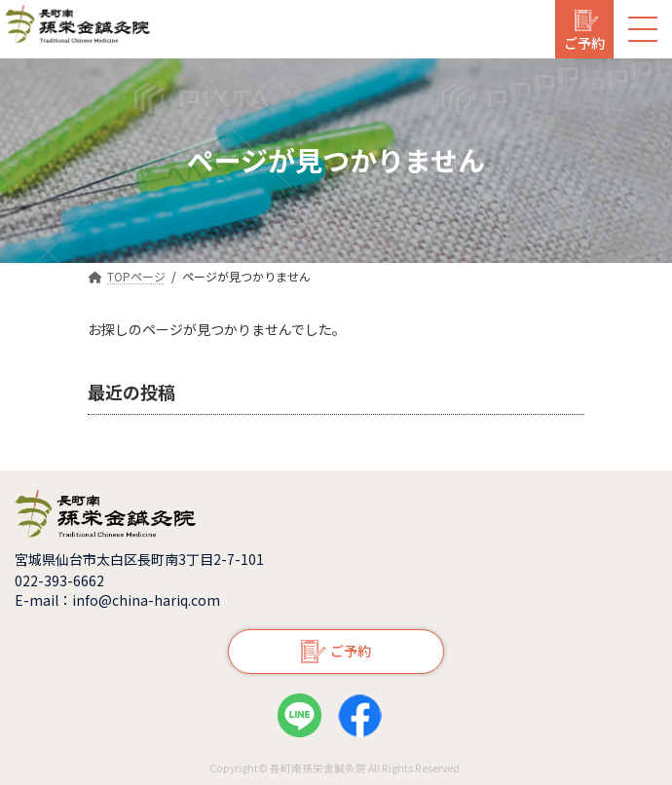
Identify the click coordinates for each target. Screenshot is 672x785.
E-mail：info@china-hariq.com (117, 600)
